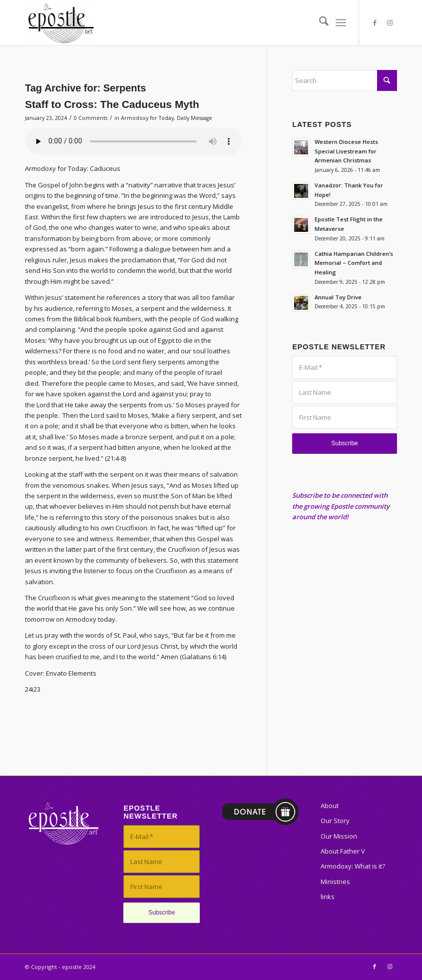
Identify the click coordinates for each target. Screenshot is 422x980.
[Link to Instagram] (390, 22)
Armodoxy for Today (147, 118)
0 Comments (91, 118)
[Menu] (341, 22)
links (328, 897)
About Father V (343, 851)
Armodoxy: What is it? (353, 866)
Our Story (335, 821)
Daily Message (195, 118)
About (330, 806)
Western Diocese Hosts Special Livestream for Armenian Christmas (346, 151)
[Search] (319, 22)
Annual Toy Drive (338, 297)
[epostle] (61, 22)
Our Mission (339, 836)
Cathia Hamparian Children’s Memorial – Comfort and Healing (354, 263)
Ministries (335, 882)
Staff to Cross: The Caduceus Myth (112, 104)
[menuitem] (319, 22)
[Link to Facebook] (375, 22)
